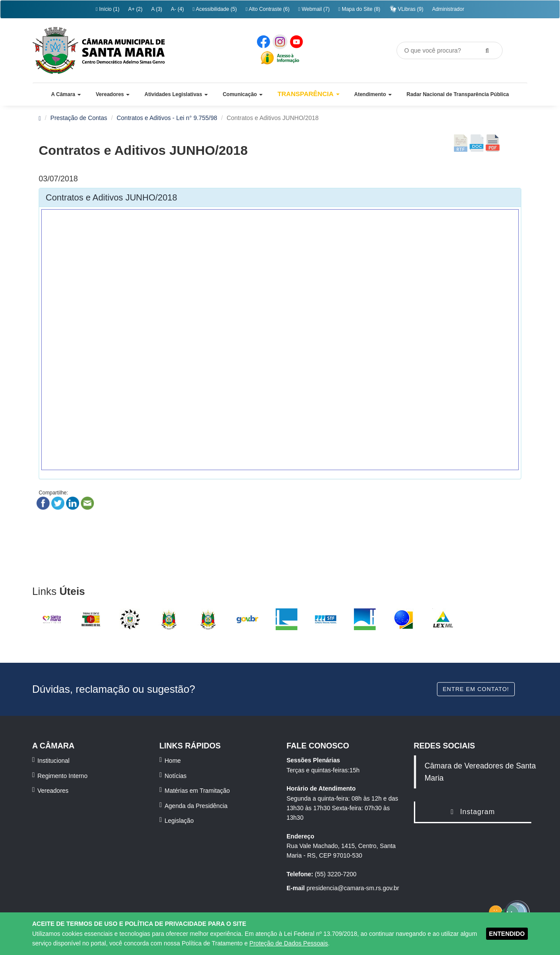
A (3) (157, 9)
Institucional (53, 761)
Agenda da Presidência (196, 806)
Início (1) (107, 9)
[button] (66, 94)
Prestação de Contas (79, 118)
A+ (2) (135, 9)
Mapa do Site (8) (359, 9)
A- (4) (177, 9)
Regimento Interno (62, 776)
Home (173, 761)
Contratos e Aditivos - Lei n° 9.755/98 (167, 118)
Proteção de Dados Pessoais (289, 943)
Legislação (179, 821)
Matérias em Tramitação (197, 791)
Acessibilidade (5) (215, 9)
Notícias (176, 776)
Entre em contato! (476, 689)
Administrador (448, 9)
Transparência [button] (308, 94)
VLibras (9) (406, 9)
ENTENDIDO (507, 934)
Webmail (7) (314, 9)
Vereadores (53, 791)
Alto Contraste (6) (268, 9)
